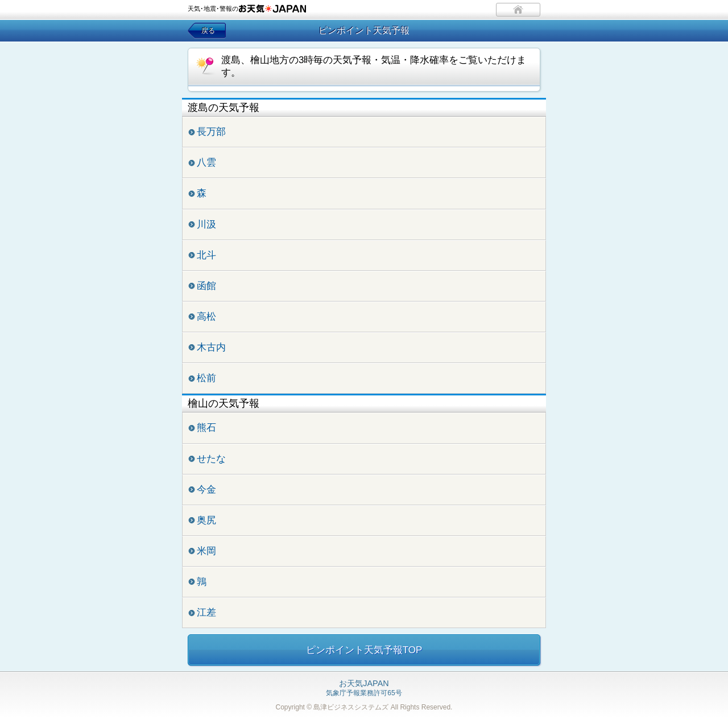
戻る (208, 31)
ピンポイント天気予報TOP (364, 650)
